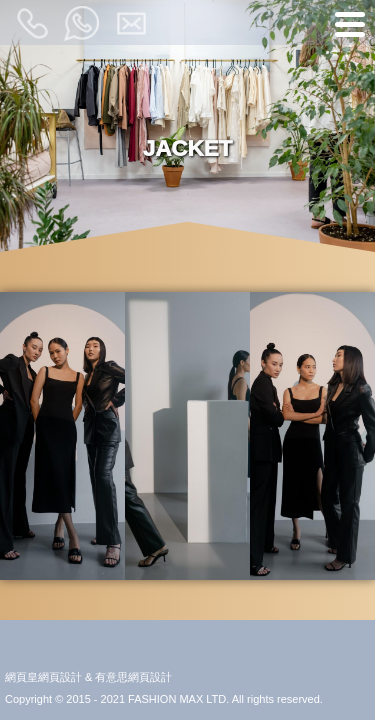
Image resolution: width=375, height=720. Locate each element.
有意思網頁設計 (133, 677)
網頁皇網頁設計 (43, 677)
